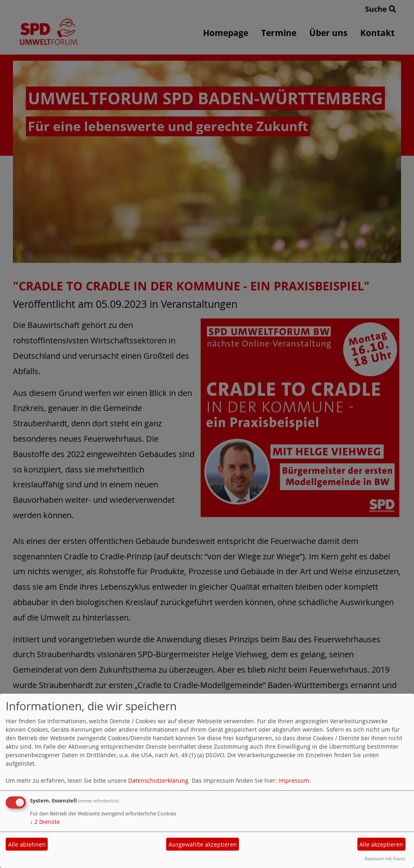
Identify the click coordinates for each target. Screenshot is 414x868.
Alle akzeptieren (381, 844)
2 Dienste (45, 822)
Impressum (294, 780)
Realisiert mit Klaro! (385, 858)
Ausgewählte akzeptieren (203, 844)
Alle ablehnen (27, 844)
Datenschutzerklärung (158, 780)
